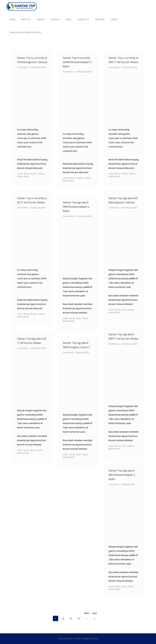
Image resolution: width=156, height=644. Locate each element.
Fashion (42, 174)
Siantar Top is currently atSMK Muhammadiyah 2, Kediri (77, 62)
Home (12, 19)
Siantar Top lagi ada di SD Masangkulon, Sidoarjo (123, 200)
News (69, 19)
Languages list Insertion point (25, 32)
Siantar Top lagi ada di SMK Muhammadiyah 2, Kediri (76, 207)
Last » (94, 614)
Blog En (34, 174)
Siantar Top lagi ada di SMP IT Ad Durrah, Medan (123, 336)
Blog (124, 310)
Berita (26, 174)
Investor (100, 19)
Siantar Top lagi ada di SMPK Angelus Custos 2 (76, 345)
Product (55, 19)
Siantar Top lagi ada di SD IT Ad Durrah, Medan (32, 341)
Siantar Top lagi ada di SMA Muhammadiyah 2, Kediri (122, 475)
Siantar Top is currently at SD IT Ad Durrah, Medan (32, 200)
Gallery (41, 19)
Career (114, 19)
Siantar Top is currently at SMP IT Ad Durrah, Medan (123, 60)
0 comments (22, 67)
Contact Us (83, 19)
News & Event (23, 176)
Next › (87, 614)
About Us (26, 19)
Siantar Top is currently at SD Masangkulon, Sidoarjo (32, 60)
